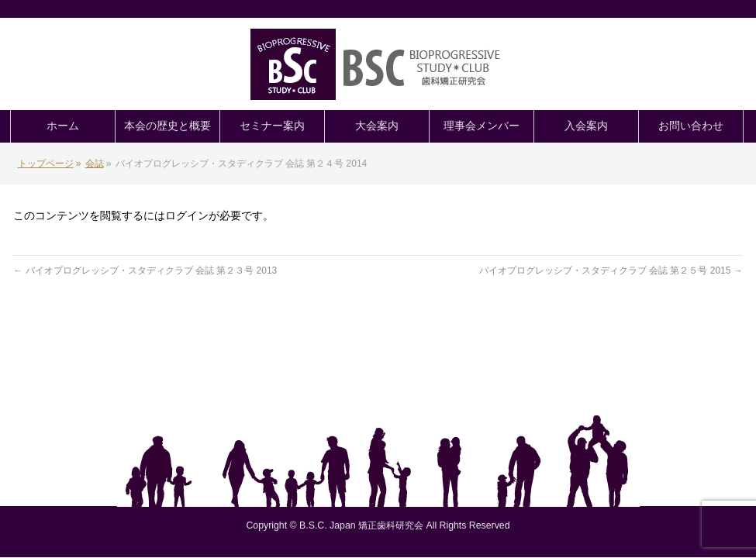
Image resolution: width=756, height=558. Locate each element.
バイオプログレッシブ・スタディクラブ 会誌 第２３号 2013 (145, 270)
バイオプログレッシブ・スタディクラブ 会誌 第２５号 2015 (611, 270)
